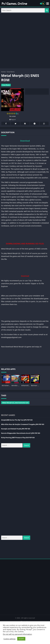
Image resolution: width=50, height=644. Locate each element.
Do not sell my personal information (17, 634)
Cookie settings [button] (9, 639)
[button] (47, 10)
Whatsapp (44, 124)
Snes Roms (11, 72)
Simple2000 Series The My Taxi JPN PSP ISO (17, 420)
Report (13, 119)
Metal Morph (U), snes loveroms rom (15, 403)
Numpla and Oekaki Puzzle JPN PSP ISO (16, 429)
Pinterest (25, 124)
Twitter (16, 124)
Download (25, 141)
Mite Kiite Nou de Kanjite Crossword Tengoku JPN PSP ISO (23, 424)
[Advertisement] (25, 41)
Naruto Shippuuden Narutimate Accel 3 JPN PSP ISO (21, 433)
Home (3, 72)
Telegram (34, 124)
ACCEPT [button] (21, 639)
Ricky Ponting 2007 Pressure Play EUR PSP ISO (18, 438)
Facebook (6, 124)
